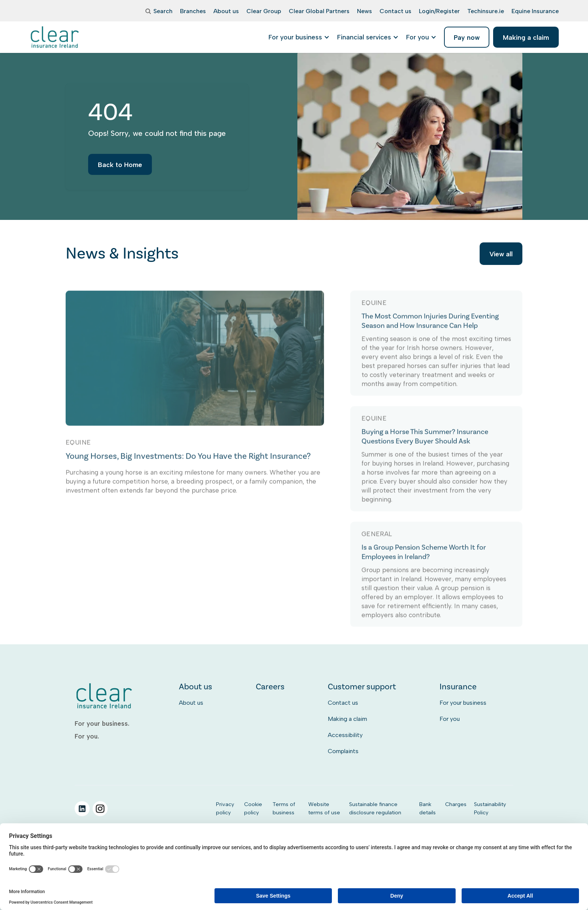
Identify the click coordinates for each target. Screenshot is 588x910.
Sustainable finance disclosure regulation (375, 808)
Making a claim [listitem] (526, 37)
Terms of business (284, 808)
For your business (463, 703)
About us (191, 703)
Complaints (343, 751)
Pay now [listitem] (467, 37)
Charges (456, 804)
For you (450, 719)
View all (501, 255)
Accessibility (345, 735)
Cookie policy (253, 808)
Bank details (427, 808)
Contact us (343, 703)
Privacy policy (225, 808)
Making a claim (347, 719)
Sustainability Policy (490, 808)
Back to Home (120, 169)
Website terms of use (324, 808)
